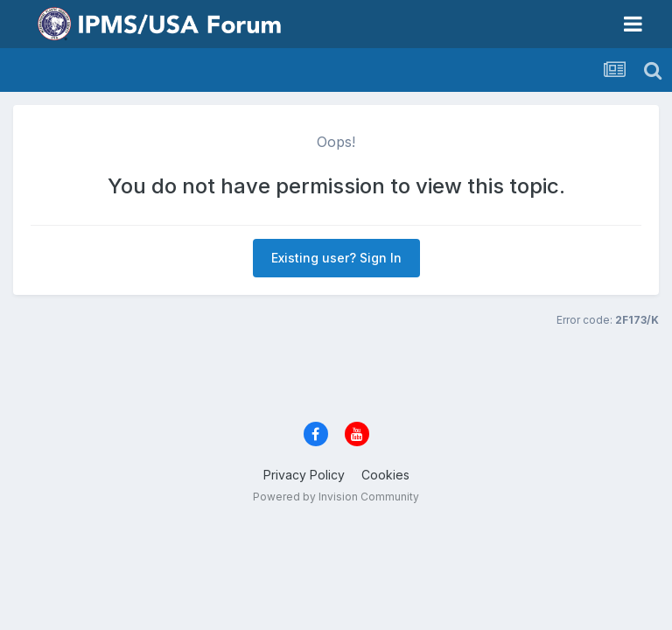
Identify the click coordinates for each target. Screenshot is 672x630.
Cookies (385, 475)
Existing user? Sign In (336, 258)
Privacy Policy (304, 475)
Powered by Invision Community (336, 497)
